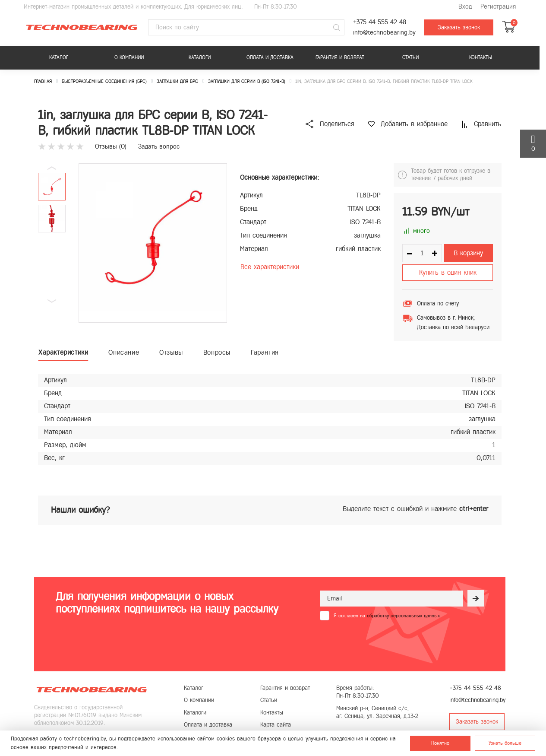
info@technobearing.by (384, 33)
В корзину (468, 253)
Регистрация (498, 7)
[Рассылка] (476, 598)
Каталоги (200, 57)
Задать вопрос (159, 146)
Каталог (59, 57)
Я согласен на (387, 616)
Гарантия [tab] (265, 352)
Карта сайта (276, 725)
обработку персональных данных (403, 616)
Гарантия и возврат (340, 57)
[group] (153, 243)
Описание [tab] (124, 352)
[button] (52, 301)
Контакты (481, 57)
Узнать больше (505, 743)
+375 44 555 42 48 (380, 22)
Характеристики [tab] (63, 352)
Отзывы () (111, 146)
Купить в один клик (448, 272)
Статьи (410, 57)
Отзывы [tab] (171, 352)
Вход (465, 7)
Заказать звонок (459, 27)
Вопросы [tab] (217, 352)
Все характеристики (270, 267)
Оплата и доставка (270, 57)
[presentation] (385, 642)
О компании (129, 57)
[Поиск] (337, 28)
